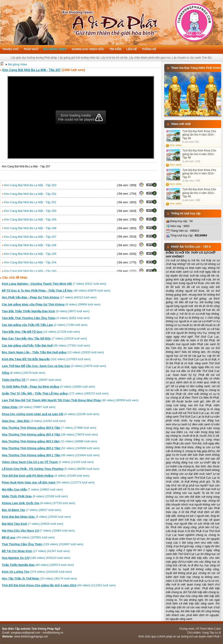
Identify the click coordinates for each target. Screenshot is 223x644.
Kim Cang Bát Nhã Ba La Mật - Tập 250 (29, 211)
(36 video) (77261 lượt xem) (46, 346)
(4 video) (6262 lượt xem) (46, 318)
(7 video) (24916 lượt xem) (33, 524)
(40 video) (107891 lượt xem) (28, 537)
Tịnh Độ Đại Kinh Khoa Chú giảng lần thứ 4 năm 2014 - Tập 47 (199, 174)
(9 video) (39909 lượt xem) (51, 304)
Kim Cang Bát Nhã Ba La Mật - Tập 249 (29, 219)
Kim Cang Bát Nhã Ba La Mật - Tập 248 (29, 228)
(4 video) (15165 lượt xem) (46, 476)
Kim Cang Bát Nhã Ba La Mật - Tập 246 (29, 245)
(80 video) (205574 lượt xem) (38, 565)
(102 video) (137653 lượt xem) (46, 359)
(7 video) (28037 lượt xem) (31, 510)
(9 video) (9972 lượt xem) (46, 311)
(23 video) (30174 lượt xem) (39, 578)
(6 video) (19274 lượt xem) (23, 373)
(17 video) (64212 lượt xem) (49, 297)
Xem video (176, 145)
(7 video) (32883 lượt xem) (38, 531)
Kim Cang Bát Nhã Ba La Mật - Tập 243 (29, 271)
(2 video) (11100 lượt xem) (48, 462)
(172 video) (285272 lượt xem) (55, 393)
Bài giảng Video (55, 49)
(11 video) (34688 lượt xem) (49, 441)
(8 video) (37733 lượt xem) (38, 503)
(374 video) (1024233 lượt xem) (37, 572)
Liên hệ (132, 49)
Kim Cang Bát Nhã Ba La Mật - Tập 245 (29, 254)
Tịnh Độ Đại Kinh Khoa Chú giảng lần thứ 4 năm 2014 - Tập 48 (199, 154)
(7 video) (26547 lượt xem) (32, 380)
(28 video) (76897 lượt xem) (29, 407)
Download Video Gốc (88, 49)
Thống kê (149, 49)
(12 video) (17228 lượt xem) (41, 332)
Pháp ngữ (31, 49)
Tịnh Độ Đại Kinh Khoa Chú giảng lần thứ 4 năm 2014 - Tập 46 (199, 193)
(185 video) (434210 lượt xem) (36, 558)
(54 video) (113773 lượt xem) (48, 482)
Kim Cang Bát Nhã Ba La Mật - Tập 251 (29, 202)
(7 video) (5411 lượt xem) (54, 284)
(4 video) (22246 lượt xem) (51, 414)
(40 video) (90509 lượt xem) (70, 400)
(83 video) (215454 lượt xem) (51, 455)
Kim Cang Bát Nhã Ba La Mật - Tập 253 (29, 185)
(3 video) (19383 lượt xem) (48, 387)
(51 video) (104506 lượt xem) (51, 448)
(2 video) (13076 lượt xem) (54, 366)
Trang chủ (10, 49)
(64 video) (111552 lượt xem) (59, 585)
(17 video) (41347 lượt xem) (36, 551)
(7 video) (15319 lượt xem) (44, 338)
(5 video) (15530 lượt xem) (36, 517)
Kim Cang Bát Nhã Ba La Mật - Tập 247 (29, 237)
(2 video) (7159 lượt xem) (45, 325)
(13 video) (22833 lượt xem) (53, 352)
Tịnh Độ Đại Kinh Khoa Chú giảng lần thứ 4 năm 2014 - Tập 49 (199, 135)
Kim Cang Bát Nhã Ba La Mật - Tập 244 (29, 262)
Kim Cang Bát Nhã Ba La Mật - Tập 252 (29, 194)
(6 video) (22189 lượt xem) (35, 496)
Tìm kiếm (115, 49)
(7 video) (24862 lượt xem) (32, 489)
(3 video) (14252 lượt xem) (34, 421)
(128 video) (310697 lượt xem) (43, 544)
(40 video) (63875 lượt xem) (56, 291)
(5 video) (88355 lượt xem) (51, 469)
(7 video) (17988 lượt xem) (49, 428)
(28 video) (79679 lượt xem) (50, 435)
